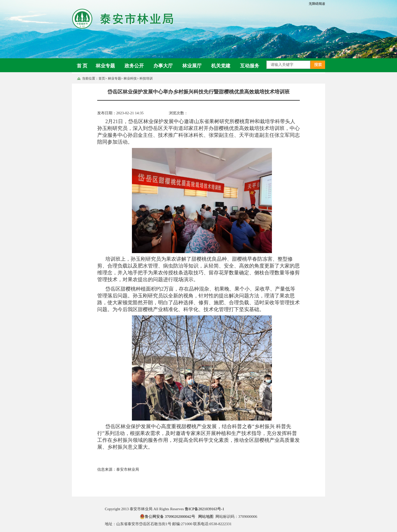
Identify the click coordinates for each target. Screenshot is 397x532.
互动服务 (250, 66)
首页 (102, 78)
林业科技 (130, 78)
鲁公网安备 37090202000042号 (167, 517)
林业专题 (105, 66)
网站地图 (206, 517)
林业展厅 (192, 66)
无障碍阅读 (317, 4)
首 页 (82, 66)
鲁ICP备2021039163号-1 (205, 509)
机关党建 (221, 66)
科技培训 (146, 78)
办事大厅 (163, 66)
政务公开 (134, 66)
